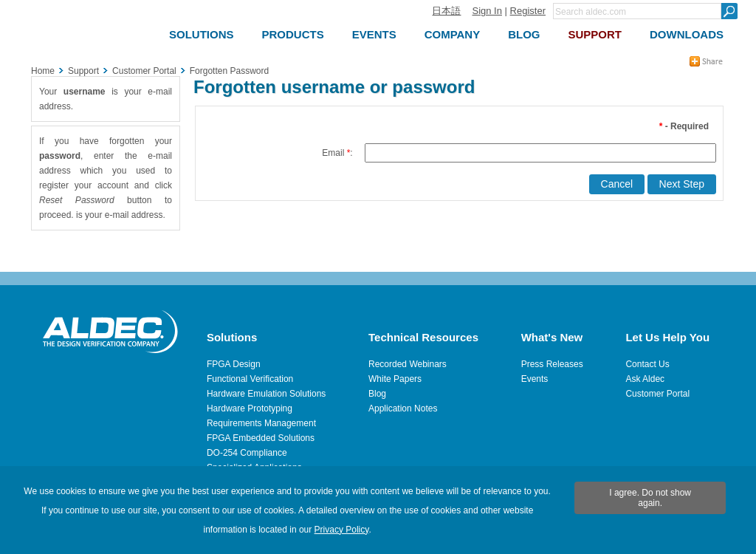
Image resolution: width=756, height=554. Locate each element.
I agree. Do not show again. (650, 498)
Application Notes (403, 408)
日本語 (446, 11)
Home (43, 71)
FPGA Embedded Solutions (261, 438)
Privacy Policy (342, 530)
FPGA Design (234, 364)
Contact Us (647, 364)
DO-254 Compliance (247, 453)
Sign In (487, 11)
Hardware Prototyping (250, 408)
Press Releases (552, 364)
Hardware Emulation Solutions (266, 394)
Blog (377, 394)
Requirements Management (261, 423)
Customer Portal (657, 394)
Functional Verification (250, 379)
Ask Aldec (645, 379)
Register (528, 11)
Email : (337, 153)
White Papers (395, 379)
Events (535, 379)
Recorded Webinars (408, 364)
